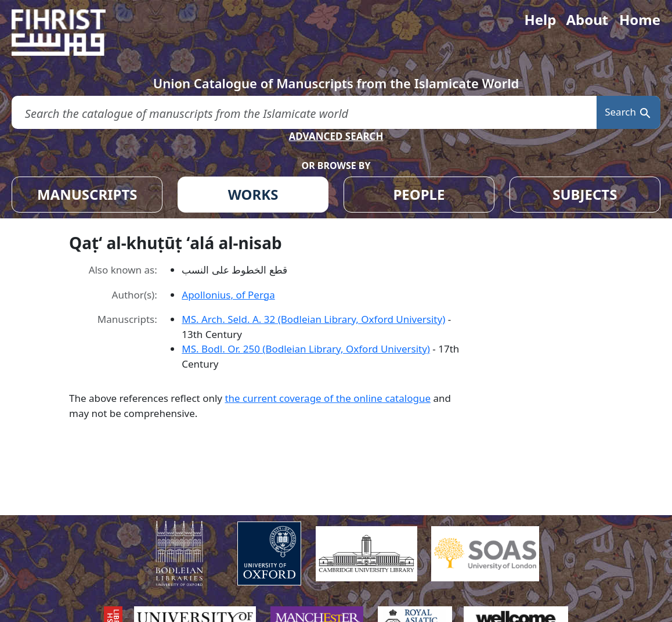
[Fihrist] (70, 33)
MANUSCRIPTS (87, 194)
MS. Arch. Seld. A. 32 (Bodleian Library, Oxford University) (313, 319)
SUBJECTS (585, 194)
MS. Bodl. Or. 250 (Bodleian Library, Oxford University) (306, 349)
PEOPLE (419, 194)
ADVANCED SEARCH (336, 136)
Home (640, 19)
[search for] (304, 112)
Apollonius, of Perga (228, 295)
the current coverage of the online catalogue (328, 398)
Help (540, 19)
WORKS (253, 194)
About (587, 19)
